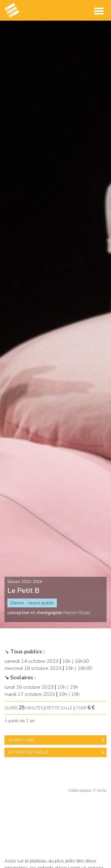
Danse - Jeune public (32, 603)
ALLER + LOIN (21, 740)
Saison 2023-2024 (25, 582)
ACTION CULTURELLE (29, 752)
